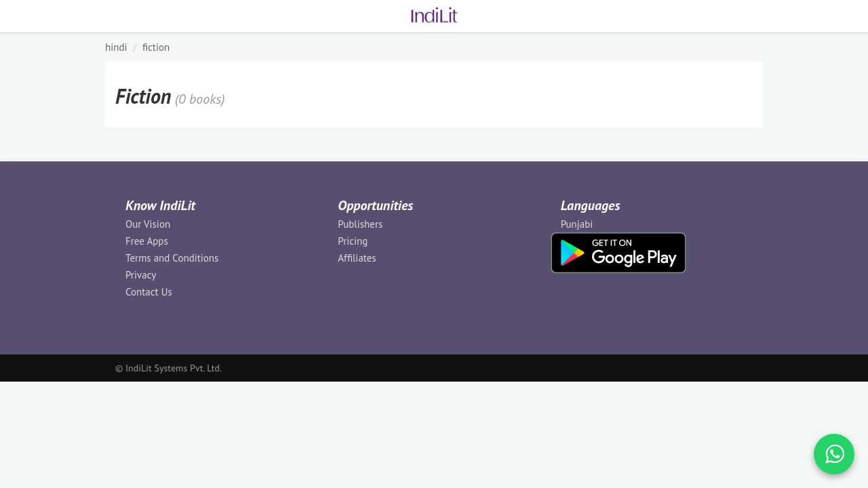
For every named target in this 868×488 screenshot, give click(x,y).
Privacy (141, 275)
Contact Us (149, 292)
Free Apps (147, 241)
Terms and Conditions (172, 258)
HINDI (116, 47)
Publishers (360, 224)
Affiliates (357, 258)
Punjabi (577, 224)
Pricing (353, 241)
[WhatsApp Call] (834, 454)
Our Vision (148, 224)
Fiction (156, 47)
